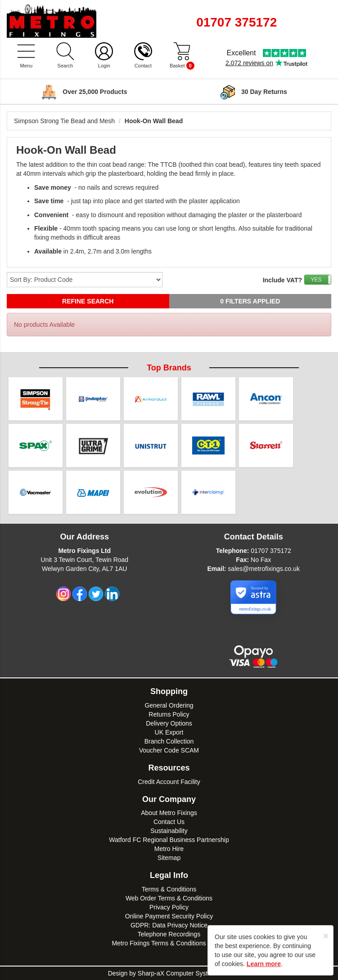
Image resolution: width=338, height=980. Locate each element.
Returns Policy (169, 714)
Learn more (264, 964)
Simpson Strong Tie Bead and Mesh (64, 121)
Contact (143, 66)
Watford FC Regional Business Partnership (169, 840)
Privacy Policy (169, 907)
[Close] (326, 936)
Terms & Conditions (169, 889)
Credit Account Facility (169, 782)
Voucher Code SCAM (169, 750)
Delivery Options (169, 723)
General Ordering (169, 705)
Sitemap (169, 858)
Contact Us (169, 822)
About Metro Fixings (169, 813)
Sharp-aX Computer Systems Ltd (184, 973)
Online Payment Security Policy (169, 916)
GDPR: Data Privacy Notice (169, 925)
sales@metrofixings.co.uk (264, 569)
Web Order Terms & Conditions (169, 898)
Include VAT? (282, 280)
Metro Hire (169, 849)
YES (316, 280)
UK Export (169, 732)
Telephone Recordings (169, 934)
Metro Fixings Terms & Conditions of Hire (169, 943)
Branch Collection (169, 741)
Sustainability (169, 831)
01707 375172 (271, 551)
